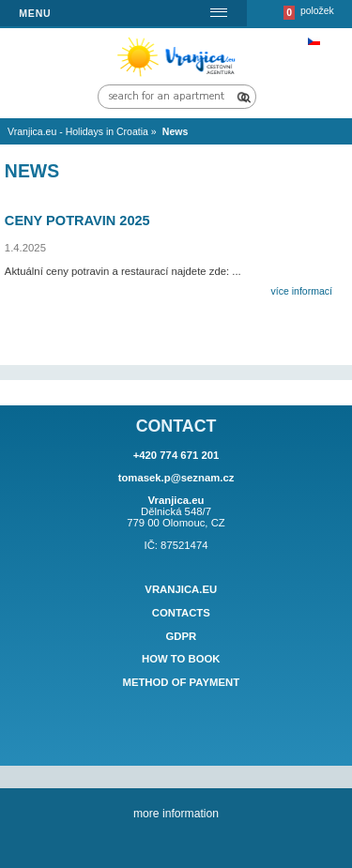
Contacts (181, 613)
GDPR (181, 636)
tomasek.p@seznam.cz (176, 478)
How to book (181, 660)
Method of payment (181, 682)
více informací (302, 291)
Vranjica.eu (181, 589)
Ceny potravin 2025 (77, 221)
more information (176, 814)
